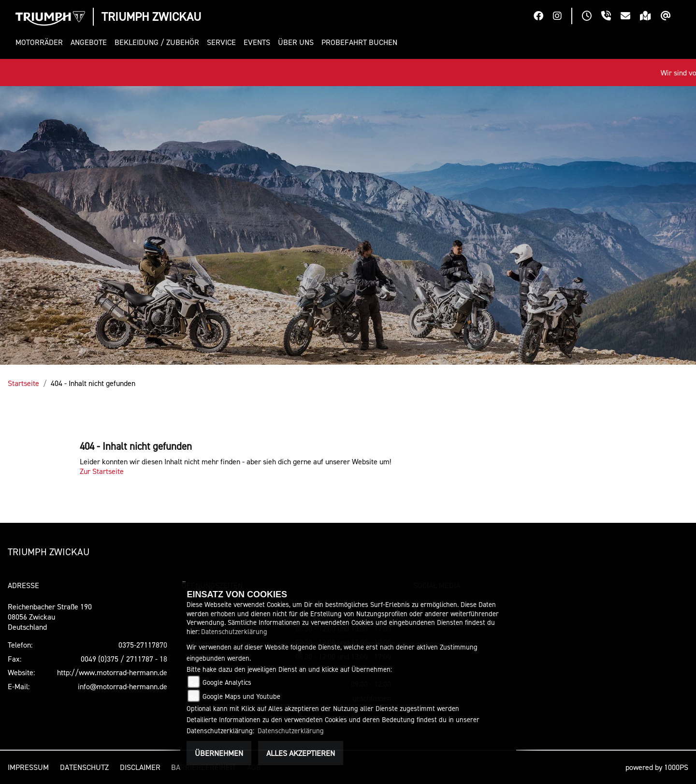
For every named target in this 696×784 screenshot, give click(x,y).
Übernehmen (219, 753)
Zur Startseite (102, 471)
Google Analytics (227, 682)
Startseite (23, 383)
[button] (41, 42)
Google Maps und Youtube (241, 696)
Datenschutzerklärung (234, 631)
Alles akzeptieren (301, 753)
